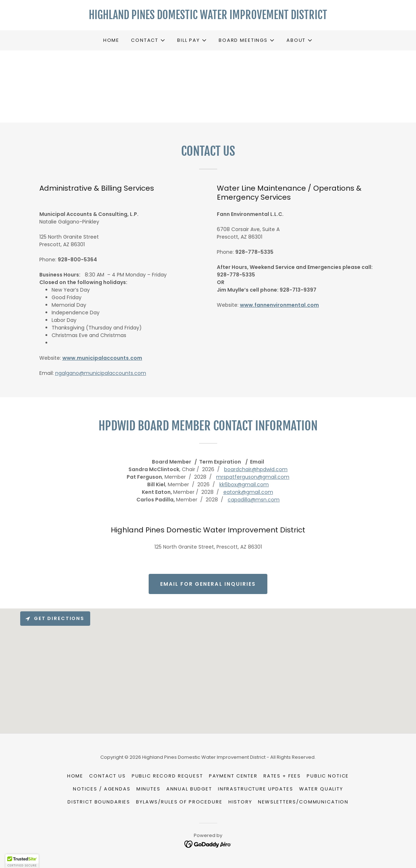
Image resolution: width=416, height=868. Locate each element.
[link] (208, 17)
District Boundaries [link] (99, 802)
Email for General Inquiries (208, 584)
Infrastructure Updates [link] (256, 789)
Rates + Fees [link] (282, 776)
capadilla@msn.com (254, 500)
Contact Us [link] (108, 776)
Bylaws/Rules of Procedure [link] (179, 802)
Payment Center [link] (233, 776)
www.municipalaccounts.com (102, 358)
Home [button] (75, 776)
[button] (148, 40)
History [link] (240, 802)
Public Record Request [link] (167, 776)
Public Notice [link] (328, 776)
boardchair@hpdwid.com (256, 469)
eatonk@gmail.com (248, 492)
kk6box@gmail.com (244, 484)
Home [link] (111, 40)
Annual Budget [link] (189, 789)
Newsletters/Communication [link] (303, 802)
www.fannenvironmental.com (279, 305)
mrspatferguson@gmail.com (253, 477)
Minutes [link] (148, 789)
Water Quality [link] (321, 789)
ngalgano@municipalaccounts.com (101, 373)
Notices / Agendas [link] (102, 789)
